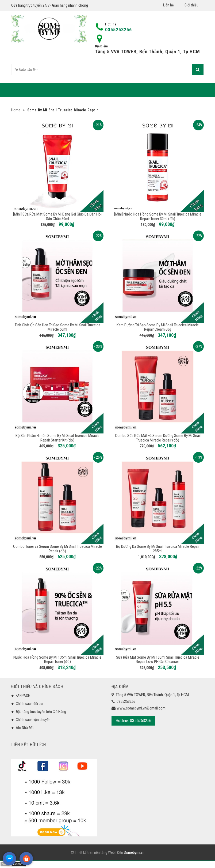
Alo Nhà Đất (25, 728)
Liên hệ (168, 5)
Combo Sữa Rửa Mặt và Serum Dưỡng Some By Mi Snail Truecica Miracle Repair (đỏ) (158, 438)
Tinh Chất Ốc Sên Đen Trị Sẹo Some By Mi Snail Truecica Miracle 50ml (57, 327)
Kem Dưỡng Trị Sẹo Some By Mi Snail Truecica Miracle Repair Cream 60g (158, 327)
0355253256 (118, 30)
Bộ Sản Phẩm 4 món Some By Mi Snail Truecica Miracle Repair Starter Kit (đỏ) (57, 438)
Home (16, 110)
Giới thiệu (191, 5)
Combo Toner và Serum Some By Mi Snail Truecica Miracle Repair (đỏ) (57, 549)
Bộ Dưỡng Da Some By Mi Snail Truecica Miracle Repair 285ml (158, 549)
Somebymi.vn (134, 854)
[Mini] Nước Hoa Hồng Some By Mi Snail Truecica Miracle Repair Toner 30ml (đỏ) (158, 216)
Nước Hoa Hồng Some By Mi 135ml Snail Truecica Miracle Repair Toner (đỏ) (57, 660)
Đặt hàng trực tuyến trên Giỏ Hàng (41, 712)
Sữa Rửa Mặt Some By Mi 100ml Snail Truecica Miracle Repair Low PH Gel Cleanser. (158, 660)
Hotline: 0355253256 (133, 720)
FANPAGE (23, 696)
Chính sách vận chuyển (33, 720)
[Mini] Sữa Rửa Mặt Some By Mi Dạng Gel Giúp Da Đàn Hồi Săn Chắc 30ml (57, 216)
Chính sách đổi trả (29, 704)
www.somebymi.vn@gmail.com (141, 708)
